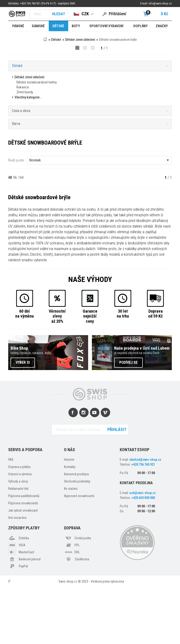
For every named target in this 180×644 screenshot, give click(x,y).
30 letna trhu (123, 370)
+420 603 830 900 (143, 554)
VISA (22, 601)
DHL (77, 608)
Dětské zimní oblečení (80, 40)
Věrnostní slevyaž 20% (57, 372)
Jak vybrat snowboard (23, 567)
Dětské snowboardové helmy (37, 82)
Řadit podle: (17, 217)
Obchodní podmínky (77, 538)
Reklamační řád (18, 545)
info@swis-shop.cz (160, 3)
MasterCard (26, 608)
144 (21, 234)
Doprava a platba (19, 523)
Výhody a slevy (18, 538)
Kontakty (70, 523)
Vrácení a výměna (20, 531)
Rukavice (23, 87)
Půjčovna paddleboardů (24, 552)
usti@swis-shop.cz (143, 549)
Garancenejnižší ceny (90, 372)
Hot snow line (17, 574)
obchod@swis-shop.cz (145, 516)
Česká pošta (83, 594)
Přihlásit (117, 486)
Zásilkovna (82, 615)
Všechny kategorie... (28, 97)
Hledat (59, 14)
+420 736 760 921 (143, 521)
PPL (77, 601)
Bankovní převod (30, 615)
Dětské (56, 40)
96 (15, 234)
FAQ (11, 516)
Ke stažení (71, 545)
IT (9, 638)
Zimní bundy (25, 92)
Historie (69, 516)
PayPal (23, 622)
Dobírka (24, 594)
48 (10, 234)
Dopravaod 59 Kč (155, 370)
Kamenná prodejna (76, 531)
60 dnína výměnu (24, 370)
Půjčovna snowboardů (23, 560)
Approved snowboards (79, 552)
